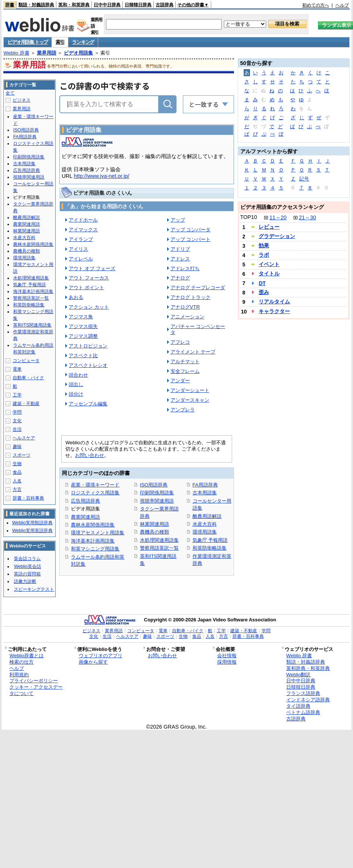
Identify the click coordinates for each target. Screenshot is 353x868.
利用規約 (19, 675)
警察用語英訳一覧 (159, 548)
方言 (17, 489)
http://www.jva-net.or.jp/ (102, 176)
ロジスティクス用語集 (95, 493)
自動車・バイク (28, 378)
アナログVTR (185, 307)
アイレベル (81, 259)
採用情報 (227, 662)
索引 (60, 42)
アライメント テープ (193, 352)
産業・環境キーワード (95, 485)
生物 (17, 464)
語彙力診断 (25, 581)
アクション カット (89, 307)
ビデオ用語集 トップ (28, 42)
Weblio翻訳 (298, 675)
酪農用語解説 (207, 516)
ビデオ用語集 (78, 53)
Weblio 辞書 (16, 53)
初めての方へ (316, 5)
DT (262, 283)
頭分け (76, 394)
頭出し (76, 384)
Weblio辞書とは (26, 656)
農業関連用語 (85, 517)
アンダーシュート (190, 390)
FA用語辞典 (205, 485)
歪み (264, 292)
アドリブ (180, 249)
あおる (76, 297)
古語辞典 (165, 5)
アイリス (78, 249)
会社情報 (227, 656)
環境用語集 (205, 532)
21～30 (307, 217)
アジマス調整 (83, 336)
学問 (17, 412)
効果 (264, 245)
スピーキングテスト (34, 589)
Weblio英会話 (27, 566)
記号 (304, 179)
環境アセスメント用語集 (98, 533)
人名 (17, 481)
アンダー (180, 381)
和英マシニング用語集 (95, 549)
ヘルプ (342, 5)
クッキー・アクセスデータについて (36, 690)
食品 (17, 472)
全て (10, 93)
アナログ (180, 278)
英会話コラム (27, 559)
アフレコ (180, 342)
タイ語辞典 (298, 706)
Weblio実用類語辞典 (32, 523)
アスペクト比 (83, 356)
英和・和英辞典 (74, 5)
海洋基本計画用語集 (93, 541)
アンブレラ (183, 410)
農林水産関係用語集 (93, 525)
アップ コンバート (191, 239)
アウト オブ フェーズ (92, 268)
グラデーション (277, 236)
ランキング (83, 42)
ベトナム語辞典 (303, 712)
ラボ (264, 255)
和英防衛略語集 (210, 548)
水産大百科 (205, 524)
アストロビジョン (88, 346)
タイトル (269, 274)
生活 (17, 429)
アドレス (180, 259)
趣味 (17, 447)
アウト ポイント (86, 288)
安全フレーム (185, 371)
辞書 (10, 5)
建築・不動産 (26, 404)
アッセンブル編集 (88, 404)
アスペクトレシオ (88, 365)
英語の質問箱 (27, 574)
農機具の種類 (154, 532)
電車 (17, 369)
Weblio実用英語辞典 (32, 531)
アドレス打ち (185, 268)
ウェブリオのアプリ (101, 656)
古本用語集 (205, 493)
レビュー (269, 227)
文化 (17, 421)
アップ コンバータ (191, 230)
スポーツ (22, 455)
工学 (17, 395)
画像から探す (93, 662)
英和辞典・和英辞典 (308, 668)
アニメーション (188, 317)
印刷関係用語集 (157, 493)
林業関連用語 (154, 524)
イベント (269, 264)
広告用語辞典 (85, 501)
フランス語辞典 (303, 693)
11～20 (278, 217)
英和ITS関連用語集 (32, 325)
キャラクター (274, 311)
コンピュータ (26, 361)
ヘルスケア (24, 438)
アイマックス (83, 230)
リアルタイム (274, 302)
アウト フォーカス (89, 278)
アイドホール (83, 220)
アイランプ (81, 239)
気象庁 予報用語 (210, 540)
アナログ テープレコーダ (198, 288)
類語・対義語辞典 (36, 5)
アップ (178, 220)
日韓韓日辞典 (138, 5)
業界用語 (47, 53)
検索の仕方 (21, 662)
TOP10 (249, 217)
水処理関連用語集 (159, 540)
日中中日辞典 (107, 5)
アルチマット (185, 362)
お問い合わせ (90, 455)
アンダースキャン (190, 400)
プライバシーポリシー (34, 681)
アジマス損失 (83, 326)
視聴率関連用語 (157, 501)
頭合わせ (78, 375)
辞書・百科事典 (28, 498)
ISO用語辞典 (154, 485)
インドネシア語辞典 (308, 700)
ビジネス (22, 100)
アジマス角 (81, 317)
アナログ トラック (191, 297)
